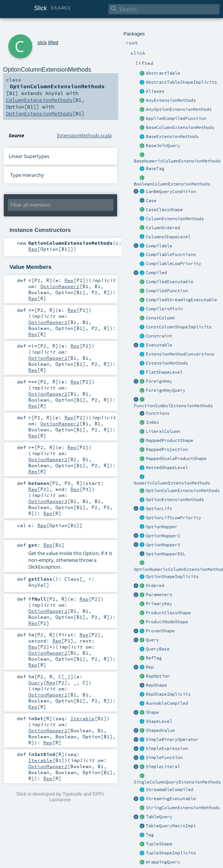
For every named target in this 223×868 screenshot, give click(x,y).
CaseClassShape (164, 210)
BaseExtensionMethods (172, 136)
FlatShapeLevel (164, 372)
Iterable (82, 718)
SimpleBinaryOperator (172, 739)
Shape (152, 712)
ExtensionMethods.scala (84, 135)
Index (152, 422)
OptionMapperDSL (166, 554)
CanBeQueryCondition (171, 192)
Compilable (159, 246)
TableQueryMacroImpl (171, 826)
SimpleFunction (164, 758)
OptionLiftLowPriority (173, 518)
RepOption (158, 676)
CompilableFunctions (171, 255)
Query (152, 640)
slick (42, 42)
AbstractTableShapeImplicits (181, 82)
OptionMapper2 (163, 536)
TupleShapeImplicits (171, 853)
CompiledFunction (167, 291)
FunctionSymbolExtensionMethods (173, 406)
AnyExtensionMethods (171, 100)
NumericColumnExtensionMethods (172, 483)
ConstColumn (160, 318)
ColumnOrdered (163, 228)
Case (151, 201)
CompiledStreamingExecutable (181, 300)
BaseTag (155, 169)
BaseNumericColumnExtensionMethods (177, 161)
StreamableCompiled (170, 790)
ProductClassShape (168, 613)
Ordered (155, 586)
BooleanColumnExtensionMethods (172, 184)
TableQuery (159, 817)
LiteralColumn (163, 431)
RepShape (156, 685)
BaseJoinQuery (163, 146)
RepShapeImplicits (168, 694)
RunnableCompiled (167, 703)
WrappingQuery (163, 862)
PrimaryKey (159, 604)
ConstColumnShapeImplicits (179, 327)
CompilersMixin (164, 309)
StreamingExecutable (171, 799)
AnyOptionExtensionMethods (179, 109)
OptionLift (159, 509)
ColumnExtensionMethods (175, 219)
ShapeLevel (159, 721)
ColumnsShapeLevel (168, 237)
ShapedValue (160, 730)
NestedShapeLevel (167, 468)
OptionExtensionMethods (175, 500)
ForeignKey (159, 381)
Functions (158, 413)
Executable (159, 345)
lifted (53, 42)
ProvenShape (160, 631)
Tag (150, 835)
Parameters (159, 595)
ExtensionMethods (167, 363)
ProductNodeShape (167, 622)
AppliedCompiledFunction (176, 118)
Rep (150, 667)
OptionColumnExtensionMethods (183, 491)
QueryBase (158, 649)
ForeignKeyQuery (166, 390)
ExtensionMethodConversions (180, 354)
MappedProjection (167, 449)
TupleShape (159, 844)
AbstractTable (163, 73)
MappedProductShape (170, 440)
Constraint (159, 336)
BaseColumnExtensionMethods (180, 127)
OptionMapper (162, 527)
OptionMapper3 (163, 545)
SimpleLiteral (163, 767)
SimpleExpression (167, 748)
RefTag (154, 658)
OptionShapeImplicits (172, 577)
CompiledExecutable (170, 282)
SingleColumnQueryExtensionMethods (177, 782)
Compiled (156, 273)
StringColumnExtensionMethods (183, 808)
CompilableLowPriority (173, 264)
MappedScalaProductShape (176, 459)
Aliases (155, 91)
